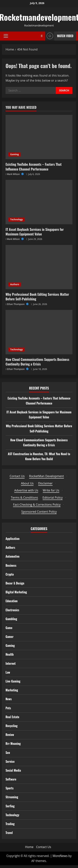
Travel (9, 833)
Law (8, 672)
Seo (8, 753)
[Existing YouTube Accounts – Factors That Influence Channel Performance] (39, 137)
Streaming (12, 797)
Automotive (13, 556)
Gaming (14, 154)
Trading (10, 824)
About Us (27, 483)
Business (11, 565)
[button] (6, 36)
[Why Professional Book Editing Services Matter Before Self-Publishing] (39, 267)
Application (13, 539)
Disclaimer (45, 483)
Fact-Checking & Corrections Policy (37, 505)
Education (12, 601)
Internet (11, 663)
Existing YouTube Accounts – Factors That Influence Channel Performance (34, 167)
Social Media (13, 770)
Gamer (10, 637)
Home (29, 847)
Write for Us (51, 490)
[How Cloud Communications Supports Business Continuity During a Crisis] (39, 332)
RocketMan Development (47, 476)
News (9, 699)
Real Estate (12, 717)
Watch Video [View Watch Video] (59, 36)
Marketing (12, 690)
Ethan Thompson (16, 304)
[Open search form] (42, 36)
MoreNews (60, 856)
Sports (10, 788)
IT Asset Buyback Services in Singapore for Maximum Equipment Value (35, 232)
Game (9, 628)
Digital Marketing (16, 592)
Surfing (10, 806)
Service (10, 761)
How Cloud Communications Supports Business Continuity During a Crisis (37, 362)
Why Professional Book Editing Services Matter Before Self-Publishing (37, 297)
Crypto (10, 574)
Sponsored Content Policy (39, 512)
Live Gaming (13, 681)
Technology (16, 219)
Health (10, 654)
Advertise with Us (26, 490)
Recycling (12, 726)
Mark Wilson (14, 174)
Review (10, 735)
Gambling (11, 619)
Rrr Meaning (13, 744)
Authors (15, 284)
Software (11, 779)
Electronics (12, 610)
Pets (8, 708)
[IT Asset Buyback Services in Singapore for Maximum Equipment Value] (39, 202)
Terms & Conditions (24, 498)
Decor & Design (15, 583)
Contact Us (17, 476)
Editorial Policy (53, 498)
